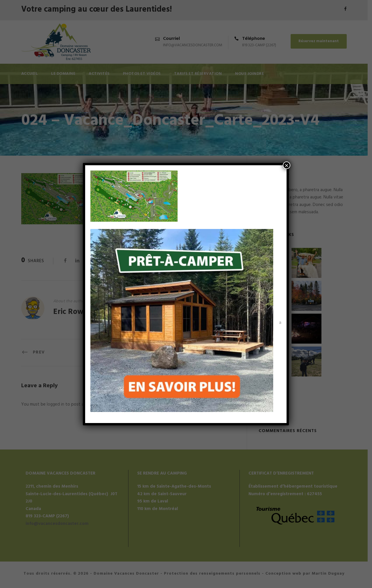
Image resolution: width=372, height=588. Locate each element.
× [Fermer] (287, 165)
